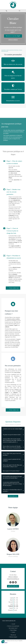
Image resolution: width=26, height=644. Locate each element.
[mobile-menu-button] (20, 11)
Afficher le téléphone (13, 40)
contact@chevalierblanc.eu (13, 579)
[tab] (13, 430)
